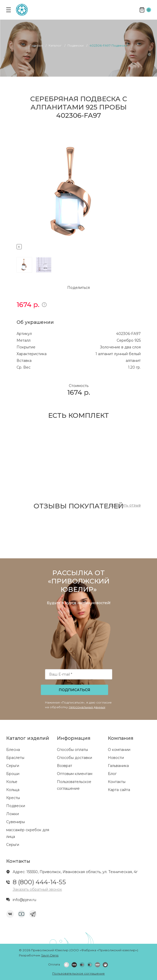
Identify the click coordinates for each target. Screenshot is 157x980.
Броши (13, 774)
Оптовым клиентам (75, 774)
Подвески (16, 806)
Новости (116, 758)
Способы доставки (74, 758)
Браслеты (15, 758)
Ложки (13, 814)
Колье (12, 782)
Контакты (117, 782)
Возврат (65, 766)
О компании (119, 750)
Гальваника (118, 766)
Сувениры (16, 822)
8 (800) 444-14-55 (39, 882)
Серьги (13, 766)
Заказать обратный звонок (37, 889)
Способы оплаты (72, 750)
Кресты (13, 798)
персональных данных (87, 707)
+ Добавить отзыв (123, 505)
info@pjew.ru (24, 900)
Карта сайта (119, 790)
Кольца (13, 790)
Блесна (13, 750)
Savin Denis (50, 955)
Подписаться (74, 690)
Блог (112, 774)
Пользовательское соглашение (78, 973)
